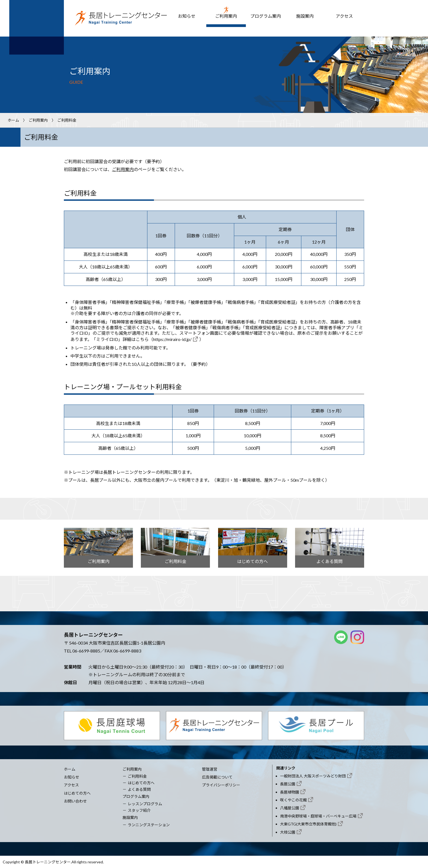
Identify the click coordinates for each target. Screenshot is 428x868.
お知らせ (187, 16)
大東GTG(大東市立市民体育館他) (308, 824)
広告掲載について (217, 777)
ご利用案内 (226, 16)
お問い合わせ (75, 801)
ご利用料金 (137, 776)
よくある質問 (139, 789)
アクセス (344, 16)
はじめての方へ (77, 793)
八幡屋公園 (290, 808)
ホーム (13, 120)
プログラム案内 (266, 16)
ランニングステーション (149, 825)
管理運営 (210, 769)
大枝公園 (288, 832)
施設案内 (305, 16)
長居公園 (288, 784)
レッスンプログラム (145, 804)
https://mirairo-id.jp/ (172, 339)
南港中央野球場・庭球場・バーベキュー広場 (318, 816)
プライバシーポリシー (221, 785)
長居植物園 (290, 792)
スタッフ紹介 (139, 810)
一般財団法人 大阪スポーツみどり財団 (313, 776)
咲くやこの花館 (293, 800)
